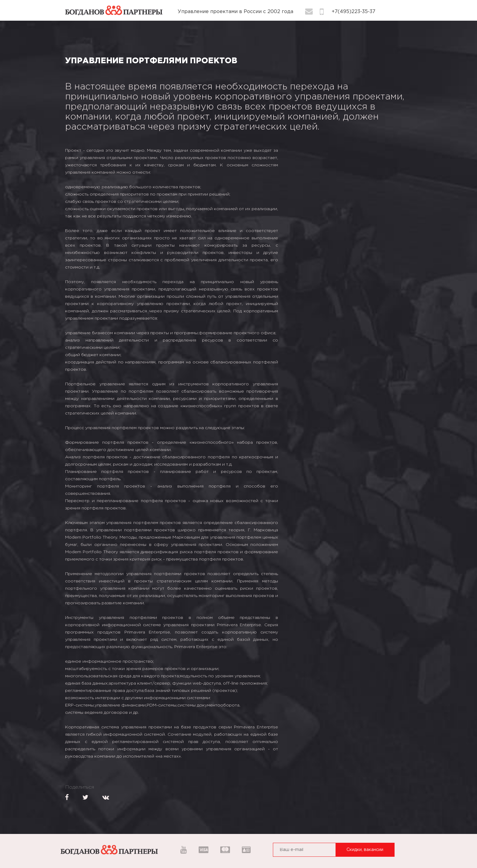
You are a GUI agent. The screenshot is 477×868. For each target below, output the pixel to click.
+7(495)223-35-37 (353, 12)
